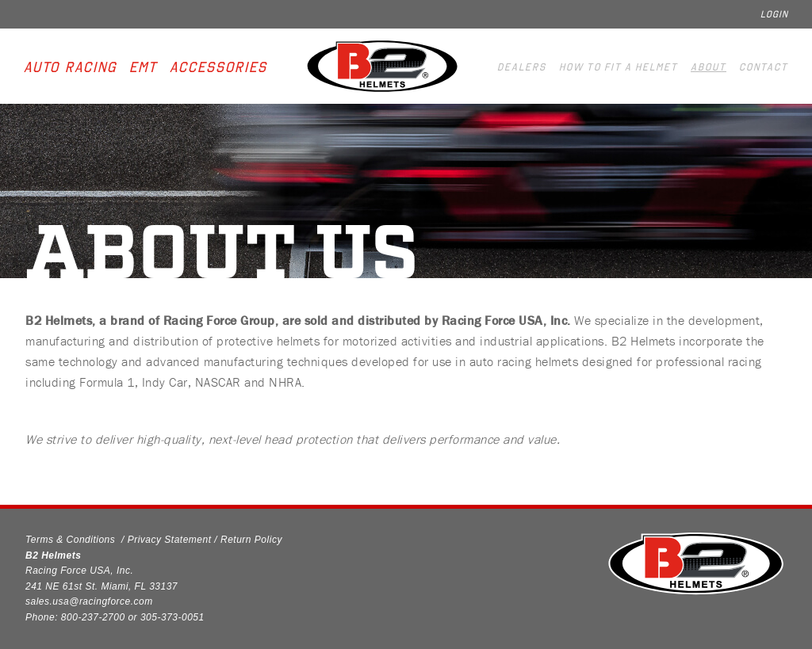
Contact (764, 67)
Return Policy (251, 540)
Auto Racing (70, 67)
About (709, 67)
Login (774, 14)
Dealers (522, 67)
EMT (143, 67)
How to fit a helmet (619, 67)
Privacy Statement (170, 540)
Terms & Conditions (70, 540)
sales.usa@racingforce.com (89, 601)
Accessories (218, 67)
